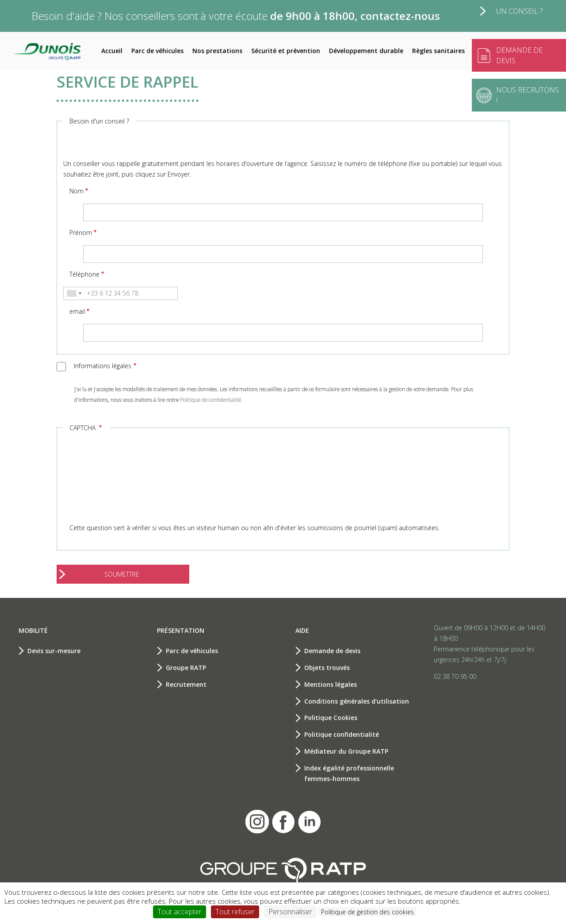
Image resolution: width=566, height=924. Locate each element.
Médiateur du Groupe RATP (346, 751)
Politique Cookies (331, 718)
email (77, 311)
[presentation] (99, 485)
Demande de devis (332, 651)
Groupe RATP (186, 668)
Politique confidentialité (342, 734)
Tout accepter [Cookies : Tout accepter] (180, 912)
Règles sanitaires (438, 51)
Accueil (112, 51)
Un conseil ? (519, 11)
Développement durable (366, 51)
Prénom (81, 233)
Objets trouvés (327, 668)
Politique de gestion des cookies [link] (367, 912)
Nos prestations (217, 51)
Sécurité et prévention (286, 51)
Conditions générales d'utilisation (357, 701)
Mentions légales (331, 684)
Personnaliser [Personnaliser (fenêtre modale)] (290, 912)
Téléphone (84, 274)
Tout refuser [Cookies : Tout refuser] (235, 912)
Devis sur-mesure (54, 651)
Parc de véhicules (157, 51)
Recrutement (186, 684)
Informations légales (103, 366)
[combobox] (74, 293)
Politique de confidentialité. (211, 400)
